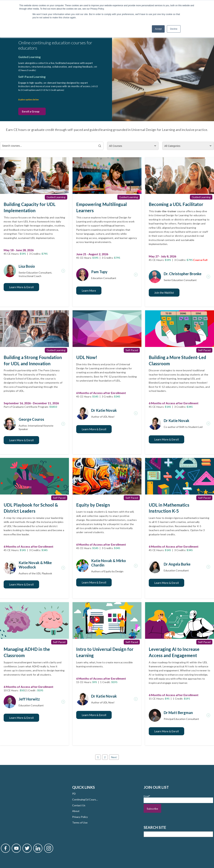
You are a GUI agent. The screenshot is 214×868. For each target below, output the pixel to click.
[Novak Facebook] (5, 808)
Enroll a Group (31, 111)
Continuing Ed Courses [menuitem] (85, 799)
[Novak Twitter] (27, 808)
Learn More (89, 290)
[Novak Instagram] (49, 808)
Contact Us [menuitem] (79, 805)
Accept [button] (158, 29)
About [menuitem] (76, 811)
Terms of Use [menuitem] (80, 822)
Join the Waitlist (164, 292)
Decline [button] (174, 29)
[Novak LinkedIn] (38, 808)
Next (114, 757)
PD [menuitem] (74, 793)
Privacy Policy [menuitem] (80, 816)
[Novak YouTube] (16, 808)
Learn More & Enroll (21, 287)
